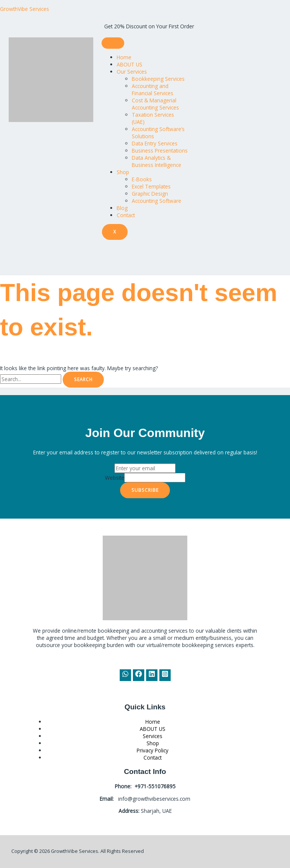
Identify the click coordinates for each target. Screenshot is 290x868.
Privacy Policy (153, 750)
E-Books (142, 179)
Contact (126, 215)
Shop (123, 172)
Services (153, 736)
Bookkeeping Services (158, 79)
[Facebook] (139, 675)
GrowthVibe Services (25, 9)
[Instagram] (165, 675)
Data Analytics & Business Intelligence (157, 161)
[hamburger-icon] (113, 43)
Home (124, 57)
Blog (122, 208)
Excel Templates (151, 186)
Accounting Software (157, 201)
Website (115, 478)
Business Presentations (160, 151)
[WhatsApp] (125, 675)
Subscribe (145, 490)
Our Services (132, 72)
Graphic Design (150, 194)
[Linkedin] (152, 675)
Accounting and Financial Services (153, 90)
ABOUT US (130, 64)
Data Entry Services (155, 143)
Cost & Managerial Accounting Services (155, 104)
